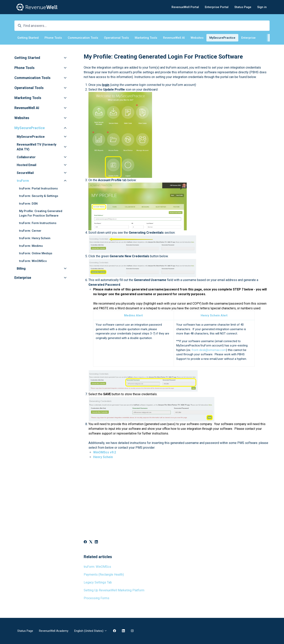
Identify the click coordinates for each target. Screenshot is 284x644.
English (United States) (91, 631)
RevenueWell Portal (185, 7)
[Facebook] (85, 542)
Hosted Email (26, 165)
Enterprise (248, 38)
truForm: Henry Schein (35, 238)
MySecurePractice (222, 38)
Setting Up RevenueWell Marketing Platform (114, 590)
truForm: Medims (31, 246)
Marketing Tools (146, 38)
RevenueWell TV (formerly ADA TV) (37, 147)
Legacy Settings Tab (98, 582)
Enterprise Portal (217, 7)
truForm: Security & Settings (39, 196)
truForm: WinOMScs (97, 567)
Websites (197, 38)
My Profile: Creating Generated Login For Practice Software (41, 213)
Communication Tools (83, 38)
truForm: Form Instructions (38, 223)
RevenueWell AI (174, 38)
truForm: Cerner (30, 231)
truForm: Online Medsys (36, 253)
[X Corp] (91, 542)
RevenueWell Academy (54, 631)
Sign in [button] (262, 7)
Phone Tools (53, 38)
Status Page (243, 7)
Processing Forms (97, 598)
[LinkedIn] (96, 542)
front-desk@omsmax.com (209, 350)
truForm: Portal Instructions (38, 188)
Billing (21, 269)
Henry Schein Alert (214, 315)
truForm (23, 181)
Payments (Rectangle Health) (104, 575)
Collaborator (26, 157)
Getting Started (28, 38)
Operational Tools (116, 38)
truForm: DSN (28, 204)
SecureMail (25, 173)
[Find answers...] (142, 26)
